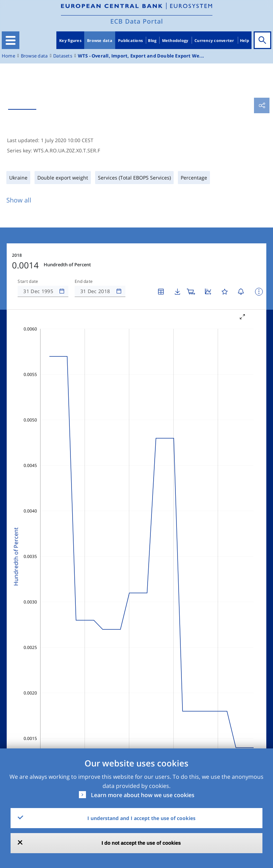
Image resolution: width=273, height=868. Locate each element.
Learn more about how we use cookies (143, 795)
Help (244, 40)
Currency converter (214, 40)
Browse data (100, 40)
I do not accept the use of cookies (141, 843)
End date (84, 281)
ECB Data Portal (137, 21)
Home (8, 56)
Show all (19, 200)
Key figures (70, 40)
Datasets (63, 56)
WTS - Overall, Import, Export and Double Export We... (141, 56)
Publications (130, 40)
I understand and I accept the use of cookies (141, 818)
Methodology (175, 40)
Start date (28, 281)
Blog (152, 40)
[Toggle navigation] (11, 40)
